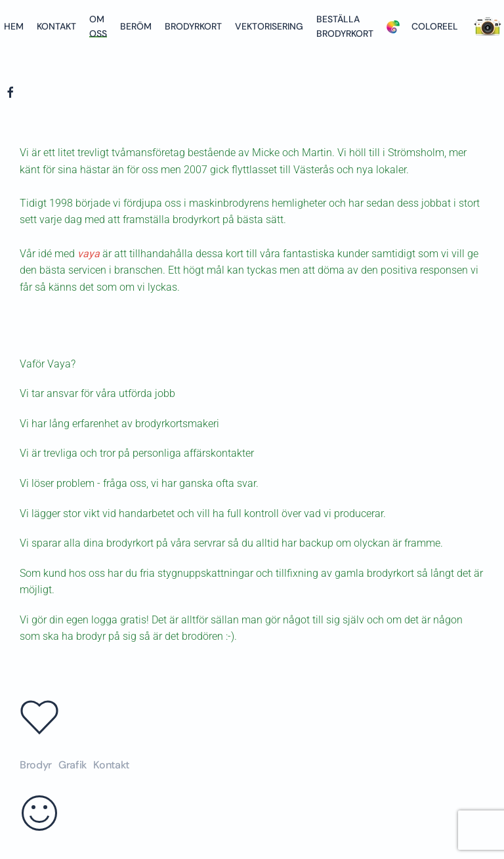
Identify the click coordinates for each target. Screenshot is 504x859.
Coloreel (422, 26)
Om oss (98, 26)
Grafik (73, 765)
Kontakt (56, 26)
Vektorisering (269, 26)
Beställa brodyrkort (345, 26)
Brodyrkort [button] (193, 26)
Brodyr (36, 765)
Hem (14, 26)
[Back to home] (2, 59)
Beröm (136, 26)
